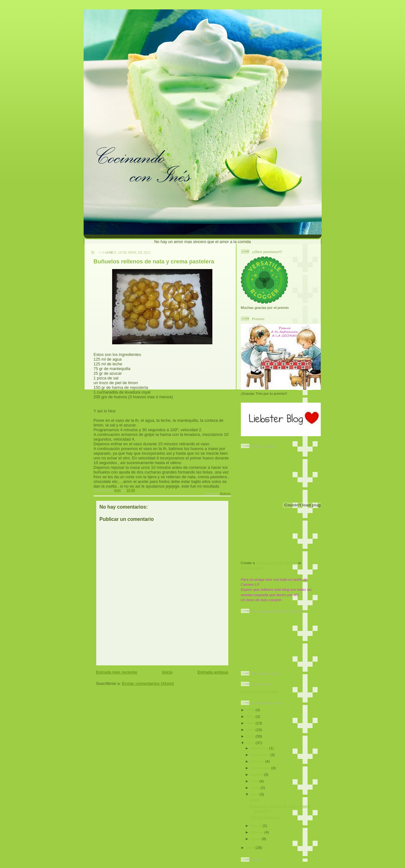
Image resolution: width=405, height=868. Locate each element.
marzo (257, 826)
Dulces (225, 494)
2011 (251, 743)
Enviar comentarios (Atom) (148, 683)
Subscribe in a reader (260, 691)
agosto (257, 774)
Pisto (254, 799)
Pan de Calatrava (265, 817)
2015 (251, 716)
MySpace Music (270, 563)
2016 (251, 710)
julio (255, 781)
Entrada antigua (213, 672)
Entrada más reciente (117, 672)
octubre (258, 761)
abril (255, 794)
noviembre (261, 755)
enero (256, 839)
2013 (251, 730)
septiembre (261, 768)
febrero (258, 832)
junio (256, 788)
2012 (251, 736)
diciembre (260, 748)
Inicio (167, 672)
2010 (251, 847)
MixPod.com (252, 568)
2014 (251, 723)
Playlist (291, 563)
